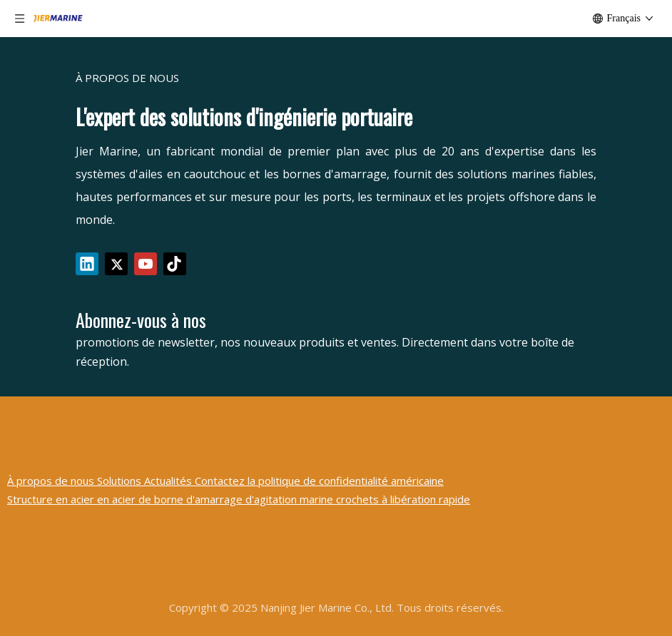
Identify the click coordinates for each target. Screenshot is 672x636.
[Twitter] (116, 264)
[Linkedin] (87, 264)
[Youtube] (146, 264)
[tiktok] (175, 264)
